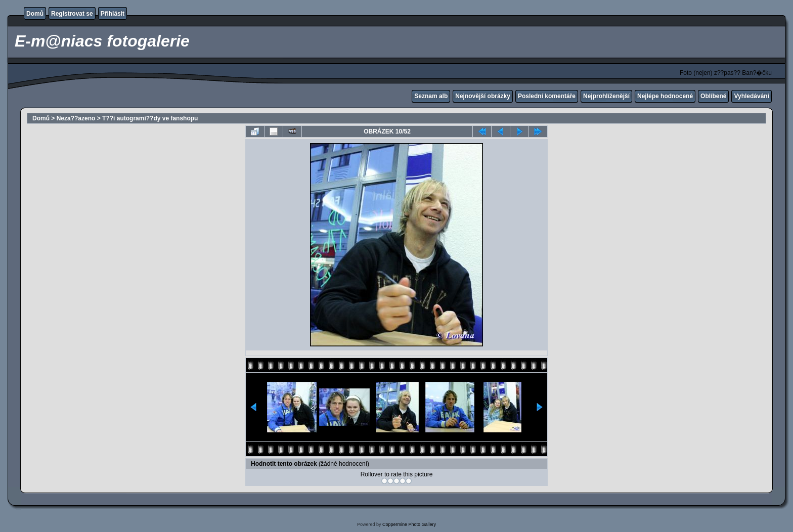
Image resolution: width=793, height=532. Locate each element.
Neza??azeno (76, 118)
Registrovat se (72, 14)
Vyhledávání (752, 96)
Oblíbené (713, 96)
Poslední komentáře (547, 96)
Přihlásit (113, 14)
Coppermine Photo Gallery (409, 524)
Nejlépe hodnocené (665, 96)
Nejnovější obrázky (483, 96)
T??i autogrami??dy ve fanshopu (150, 118)
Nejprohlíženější (606, 96)
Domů (35, 14)
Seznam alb (431, 96)
